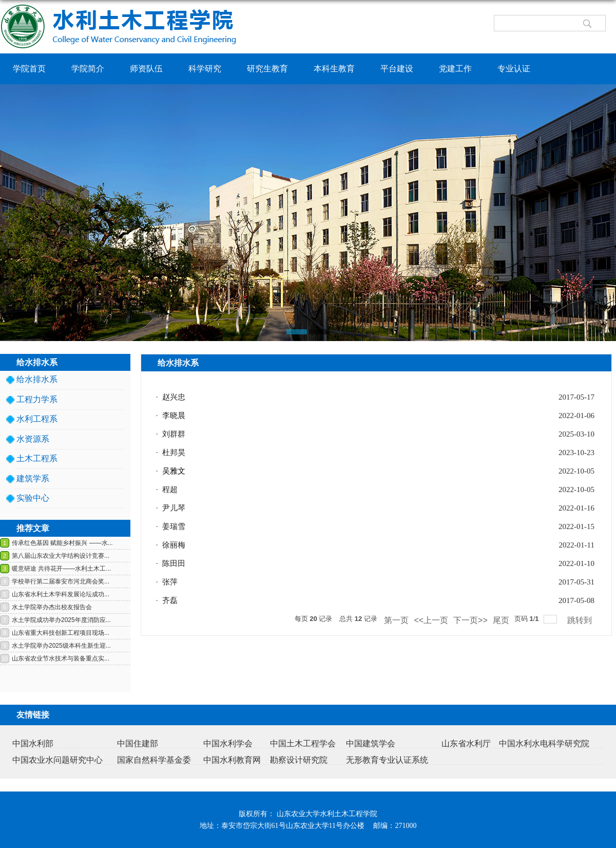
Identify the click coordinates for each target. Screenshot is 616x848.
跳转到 (581, 620)
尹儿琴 (174, 508)
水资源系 (33, 439)
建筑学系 (33, 478)
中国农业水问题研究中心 (57, 760)
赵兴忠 (174, 397)
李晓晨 (174, 416)
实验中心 (33, 498)
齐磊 (170, 600)
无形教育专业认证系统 (387, 760)
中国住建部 (138, 743)
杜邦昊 (174, 453)
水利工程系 (37, 419)
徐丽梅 (174, 545)
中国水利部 (33, 743)
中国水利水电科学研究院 (544, 743)
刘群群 (174, 434)
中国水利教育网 (232, 760)
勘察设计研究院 (299, 760)
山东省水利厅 (466, 743)
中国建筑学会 (371, 743)
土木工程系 (37, 458)
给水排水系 (37, 379)
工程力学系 (37, 399)
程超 (170, 489)
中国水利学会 (228, 743)
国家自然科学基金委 (154, 760)
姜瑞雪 (174, 526)
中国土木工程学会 (303, 743)
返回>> (592, 379)
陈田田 (174, 563)
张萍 (170, 582)
